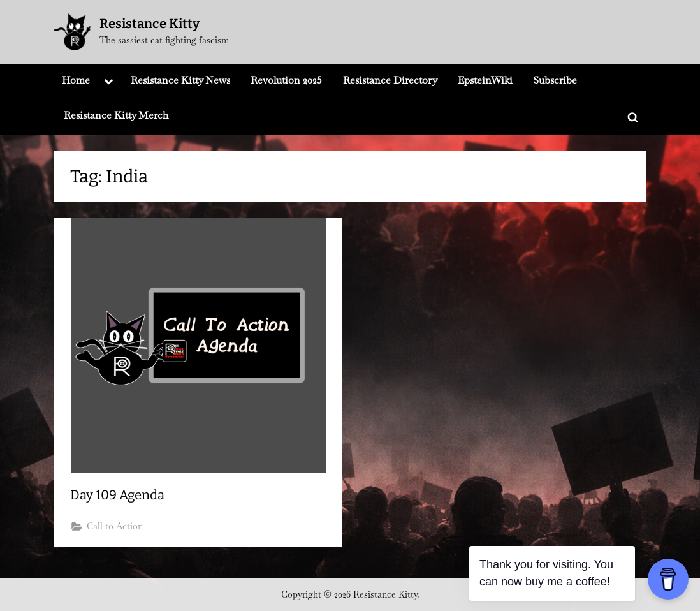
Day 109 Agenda (117, 495)
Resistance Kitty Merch (116, 115)
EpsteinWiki (485, 80)
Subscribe (555, 80)
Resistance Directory (390, 80)
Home (76, 80)
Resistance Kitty (149, 24)
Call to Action (115, 526)
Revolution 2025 (286, 80)
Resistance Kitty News (180, 80)
